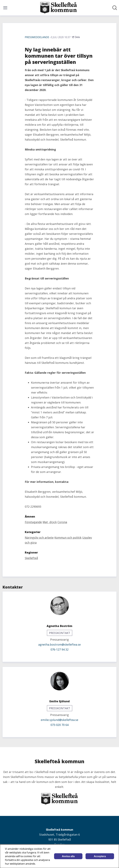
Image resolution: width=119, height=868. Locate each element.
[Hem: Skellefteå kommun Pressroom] (59, 8)
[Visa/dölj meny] (5, 8)
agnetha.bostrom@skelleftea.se (59, 644)
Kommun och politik (68, 538)
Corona (62, 522)
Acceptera (100, 856)
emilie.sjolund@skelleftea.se (59, 720)
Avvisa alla (68, 856)
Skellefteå (31, 558)
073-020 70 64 (59, 725)
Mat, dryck (50, 522)
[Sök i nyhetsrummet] (115, 8)
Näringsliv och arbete (39, 538)
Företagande (33, 522)
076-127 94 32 (59, 649)
